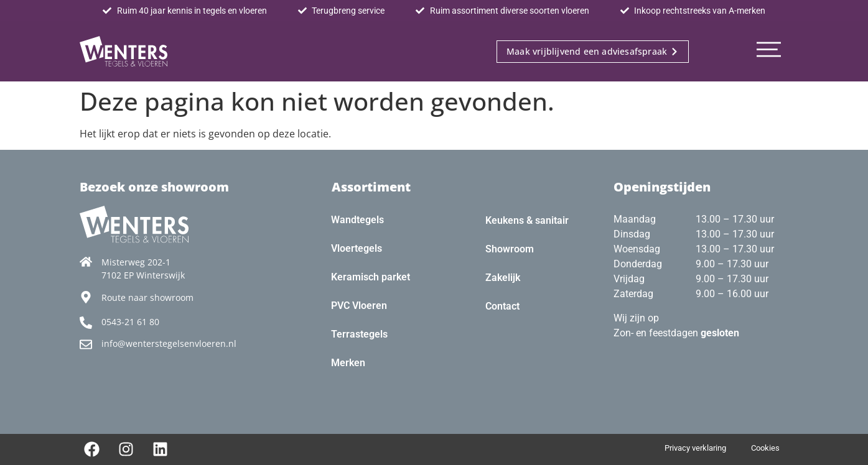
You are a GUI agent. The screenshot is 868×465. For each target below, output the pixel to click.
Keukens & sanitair (527, 220)
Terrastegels (359, 334)
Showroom (510, 249)
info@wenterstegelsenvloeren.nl (169, 343)
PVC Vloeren (359, 306)
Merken (348, 363)
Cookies (765, 448)
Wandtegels (357, 220)
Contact (502, 306)
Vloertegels (357, 248)
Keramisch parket (371, 277)
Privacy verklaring (695, 448)
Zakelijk (503, 278)
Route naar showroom (147, 297)
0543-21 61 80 (130, 322)
